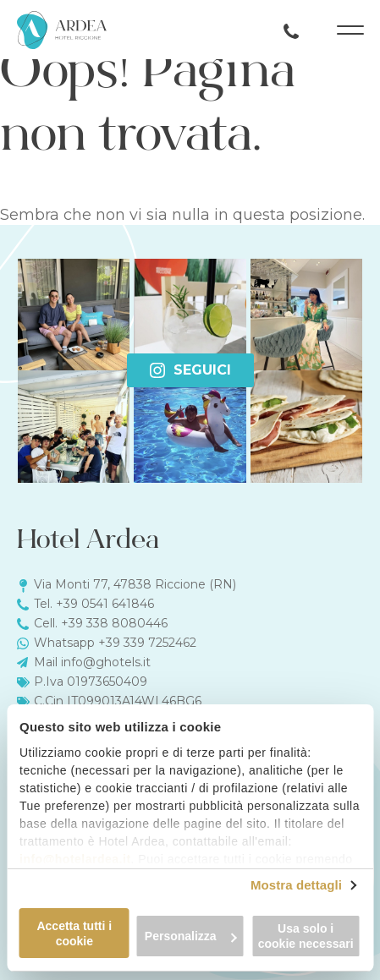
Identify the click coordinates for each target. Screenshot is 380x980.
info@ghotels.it (106, 662)
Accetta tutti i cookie (74, 933)
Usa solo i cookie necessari (306, 936)
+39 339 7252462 (147, 643)
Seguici (190, 370)
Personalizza (191, 936)
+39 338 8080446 (114, 623)
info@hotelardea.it (75, 859)
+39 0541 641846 (105, 604)
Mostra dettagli (296, 885)
